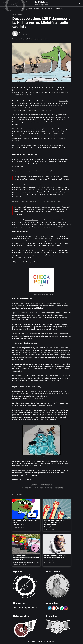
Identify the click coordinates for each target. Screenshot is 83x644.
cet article (43, 329)
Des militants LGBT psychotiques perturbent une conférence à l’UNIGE (36, 201)
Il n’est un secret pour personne (38, 239)
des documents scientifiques (39, 303)
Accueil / (15, 15)
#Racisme (40, 105)
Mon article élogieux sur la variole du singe (27, 129)
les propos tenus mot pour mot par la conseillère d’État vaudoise (47, 352)
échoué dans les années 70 (30, 313)
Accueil (23, 9)
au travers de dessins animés (37, 190)
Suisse (30, 9)
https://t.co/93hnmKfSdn (29, 108)
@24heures (16, 108)
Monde (37, 9)
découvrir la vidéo (31, 220)
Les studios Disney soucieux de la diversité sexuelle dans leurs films (35, 171)
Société (44, 9)
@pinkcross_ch (59, 105)
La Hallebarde (41, 2)
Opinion (51, 9)
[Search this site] (79, 3)
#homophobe (63, 101)
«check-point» (36, 250)
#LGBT (61, 103)
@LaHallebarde (48, 105)
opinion (20, 15)
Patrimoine (59, 9)
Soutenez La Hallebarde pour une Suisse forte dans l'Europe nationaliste (42, 486)
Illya (20, 32)
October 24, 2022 (45, 110)
